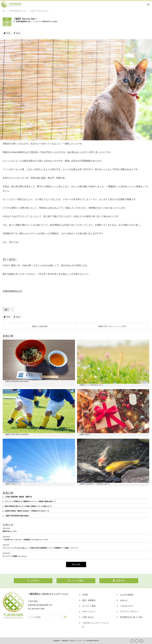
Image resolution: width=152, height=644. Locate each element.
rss (132, 641)
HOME (85, 595)
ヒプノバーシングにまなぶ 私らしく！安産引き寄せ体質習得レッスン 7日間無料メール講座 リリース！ (41, 548)
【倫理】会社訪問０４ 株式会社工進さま (94, 484)
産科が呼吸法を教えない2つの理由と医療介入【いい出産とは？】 (28, 506)
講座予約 (119, 581)
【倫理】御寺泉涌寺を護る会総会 (17, 381)
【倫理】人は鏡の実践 (39, 326)
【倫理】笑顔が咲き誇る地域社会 (17, 434)
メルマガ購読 (76, 581)
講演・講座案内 (89, 600)
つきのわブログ (127, 606)
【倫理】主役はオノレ (13, 484)
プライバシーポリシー (129, 612)
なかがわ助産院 (127, 595)
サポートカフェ (89, 612)
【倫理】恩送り (85, 434)
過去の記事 (76, 565)
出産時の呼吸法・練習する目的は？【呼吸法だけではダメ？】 (27, 511)
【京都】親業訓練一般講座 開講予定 (18, 497)
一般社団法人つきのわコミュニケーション (74, 641)
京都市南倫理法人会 (23, 22)
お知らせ (124, 600)
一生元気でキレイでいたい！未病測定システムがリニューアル (25, 540)
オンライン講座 (89, 606)
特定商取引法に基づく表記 (131, 617)
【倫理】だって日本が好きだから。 (92, 385)
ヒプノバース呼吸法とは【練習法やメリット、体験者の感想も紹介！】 (30, 501)
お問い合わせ (88, 617)
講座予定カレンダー (10, 531)
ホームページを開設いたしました (15, 556)
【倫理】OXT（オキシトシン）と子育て (112, 326)
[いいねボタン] (6, 309)
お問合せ (33, 581)
